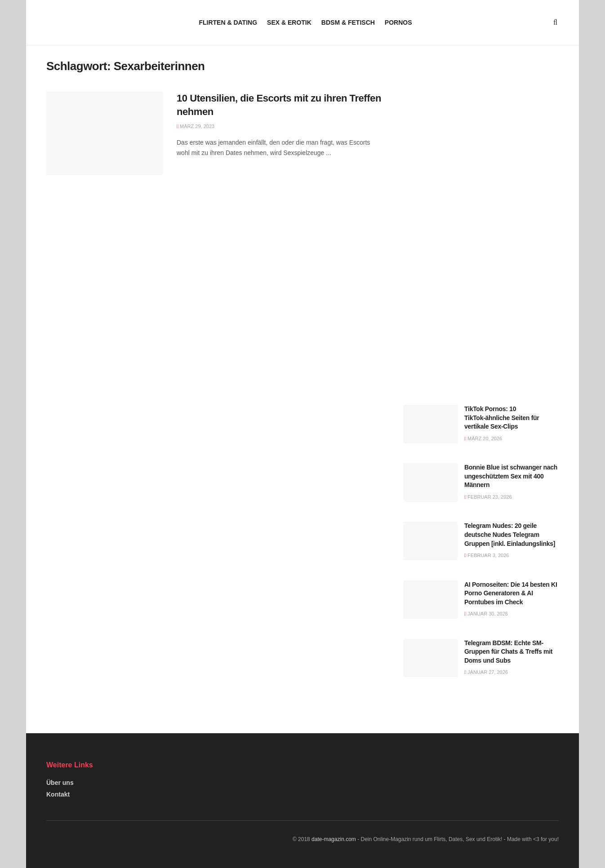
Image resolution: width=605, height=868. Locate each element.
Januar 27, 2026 (486, 672)
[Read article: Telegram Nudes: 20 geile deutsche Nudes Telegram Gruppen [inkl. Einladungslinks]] (431, 541)
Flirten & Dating (228, 22)
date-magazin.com (334, 839)
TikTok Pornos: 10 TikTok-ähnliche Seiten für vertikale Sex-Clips (502, 418)
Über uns (60, 783)
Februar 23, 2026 (488, 497)
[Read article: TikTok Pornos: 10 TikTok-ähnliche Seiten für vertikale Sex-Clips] (431, 424)
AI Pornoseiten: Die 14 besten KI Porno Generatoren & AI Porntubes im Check (511, 593)
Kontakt (58, 794)
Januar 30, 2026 (486, 614)
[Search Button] (555, 22)
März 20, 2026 (483, 438)
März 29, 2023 (196, 126)
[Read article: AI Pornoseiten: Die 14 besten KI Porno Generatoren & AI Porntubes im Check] (431, 600)
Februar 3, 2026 (487, 555)
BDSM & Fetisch (348, 22)
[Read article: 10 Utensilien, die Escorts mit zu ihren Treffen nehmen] (105, 133)
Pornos (398, 22)
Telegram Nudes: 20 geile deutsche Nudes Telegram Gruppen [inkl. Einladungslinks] (510, 534)
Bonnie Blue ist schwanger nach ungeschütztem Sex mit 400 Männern (511, 476)
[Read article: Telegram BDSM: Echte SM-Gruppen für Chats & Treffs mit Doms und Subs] (431, 658)
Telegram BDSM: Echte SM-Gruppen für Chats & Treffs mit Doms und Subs (508, 652)
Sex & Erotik (289, 22)
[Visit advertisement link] (481, 136)
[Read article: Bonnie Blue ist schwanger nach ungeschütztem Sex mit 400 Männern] (431, 483)
